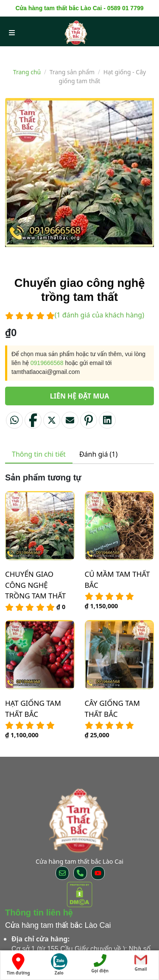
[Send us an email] (62, 873)
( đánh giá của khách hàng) (99, 315)
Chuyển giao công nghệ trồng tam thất (35, 585)
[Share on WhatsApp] (14, 420)
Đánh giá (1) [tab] (98, 454)
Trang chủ (27, 72)
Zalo (59, 965)
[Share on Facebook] (33, 420)
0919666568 (47, 363)
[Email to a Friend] (70, 420)
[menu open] (12, 32)
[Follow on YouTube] (98, 873)
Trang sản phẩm (72, 72)
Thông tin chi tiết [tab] (39, 454)
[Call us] (80, 873)
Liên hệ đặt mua (80, 396)
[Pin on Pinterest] (89, 420)
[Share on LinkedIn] (107, 420)
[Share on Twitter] (52, 420)
